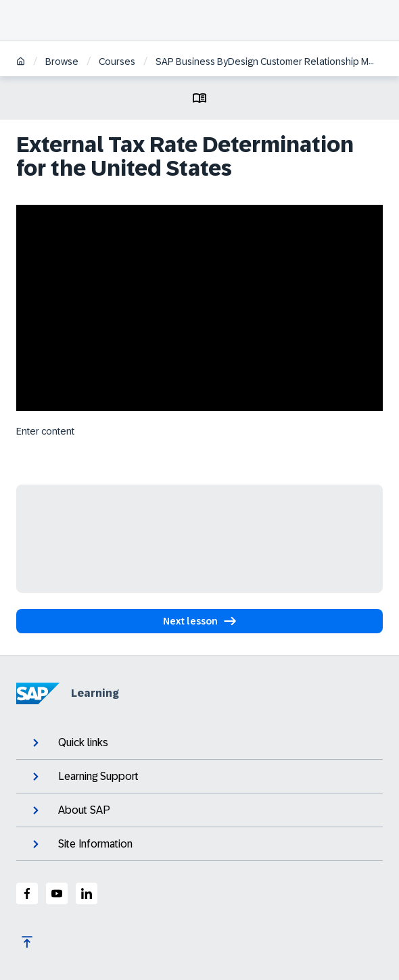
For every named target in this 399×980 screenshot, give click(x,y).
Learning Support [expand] (84, 777)
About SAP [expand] (70, 810)
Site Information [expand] (81, 844)
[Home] (21, 63)
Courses (117, 62)
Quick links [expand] (69, 743)
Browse (62, 62)
